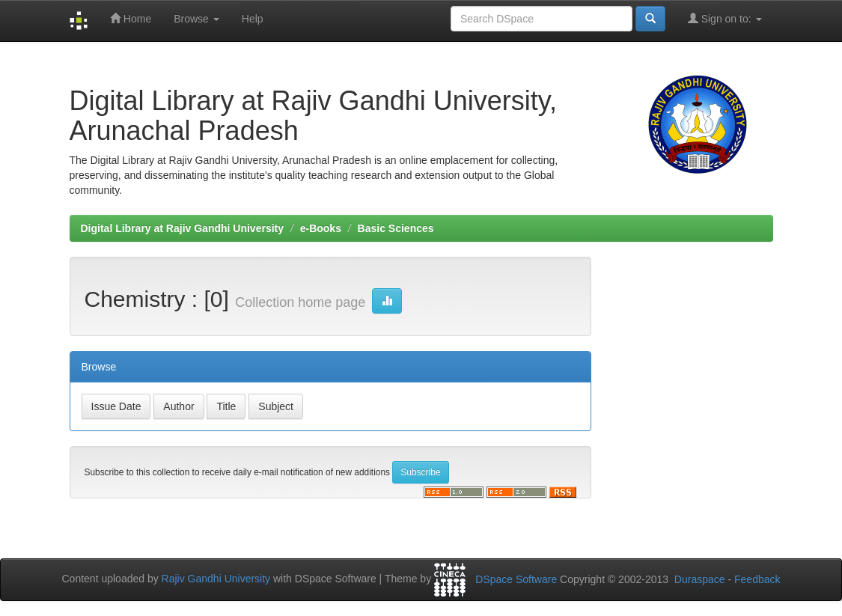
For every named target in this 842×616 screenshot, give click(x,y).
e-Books (321, 228)
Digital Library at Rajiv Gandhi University (183, 228)
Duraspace (700, 579)
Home (131, 18)
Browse (196, 19)
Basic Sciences (396, 228)
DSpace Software (516, 579)
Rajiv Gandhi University (216, 579)
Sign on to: (725, 18)
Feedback (757, 579)
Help (253, 19)
